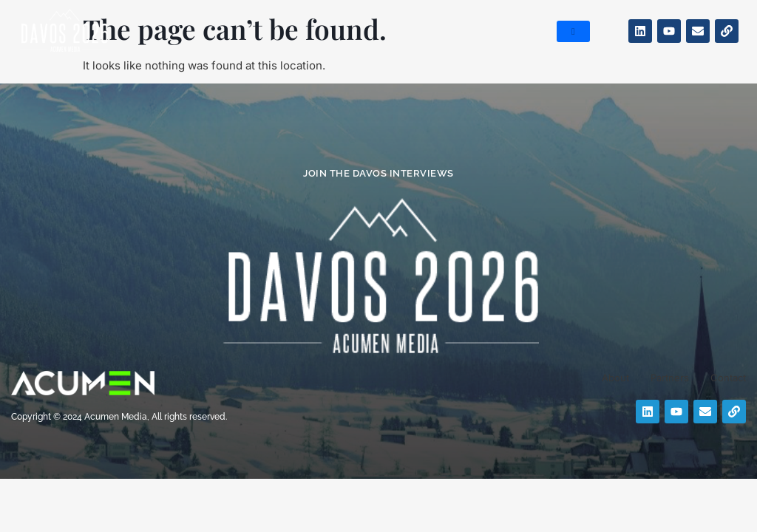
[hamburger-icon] (573, 31)
